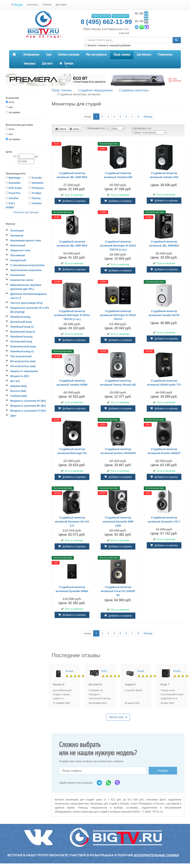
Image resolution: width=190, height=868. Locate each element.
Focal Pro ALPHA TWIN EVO (142, 671)
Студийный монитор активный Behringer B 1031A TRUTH (118, 315)
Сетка (74, 129)
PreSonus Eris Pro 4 (178, 671)
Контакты (33, 5)
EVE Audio (15, 188)
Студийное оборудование (95, 90)
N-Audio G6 (71, 671)
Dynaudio (15, 183)
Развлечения (165, 55)
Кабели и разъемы (69, 55)
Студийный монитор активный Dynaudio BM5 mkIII (118, 522)
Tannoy (36, 198)
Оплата (47, 5)
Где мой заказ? (120, 16)
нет (9, 107)
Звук (49, 55)
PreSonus (38, 188)
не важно (13, 112)
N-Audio (37, 178)
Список (61, 129)
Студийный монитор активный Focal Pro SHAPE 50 (118, 591)
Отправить (163, 771)
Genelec (14, 198)
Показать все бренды (26, 212)
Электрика (29, 64)
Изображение (31, 55)
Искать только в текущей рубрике (108, 45)
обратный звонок (101, 16)
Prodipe (37, 193)
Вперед (148, 117)
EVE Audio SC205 (107, 671)
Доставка (61, 5)
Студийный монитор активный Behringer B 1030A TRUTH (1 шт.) (118, 246)
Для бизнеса (144, 55)
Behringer (15, 178)
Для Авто (47, 64)
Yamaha (37, 203)
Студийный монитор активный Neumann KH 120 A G (72, 522)
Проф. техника (122, 55)
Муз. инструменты (96, 55)
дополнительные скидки (156, 855)
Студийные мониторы (134, 90)
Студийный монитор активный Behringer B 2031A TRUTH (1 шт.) (72, 315)
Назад (87, 117)
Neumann (38, 183)
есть (10, 102)
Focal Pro (15, 193)
